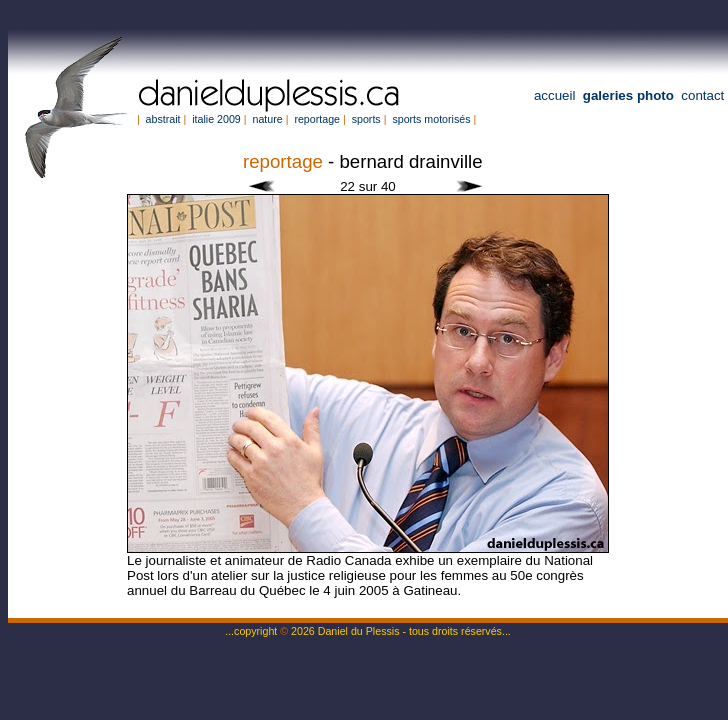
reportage (317, 119)
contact (702, 95)
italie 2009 (216, 119)
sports (366, 119)
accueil (555, 95)
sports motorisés (431, 119)
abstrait (163, 119)
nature (267, 119)
